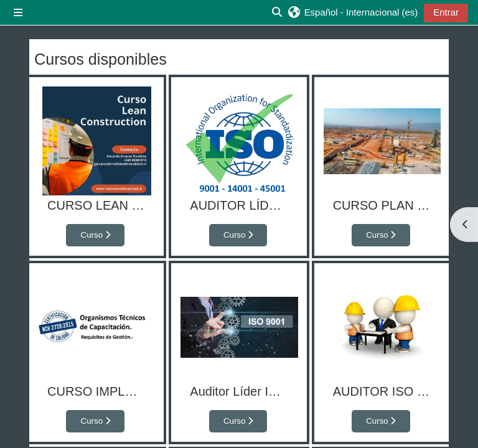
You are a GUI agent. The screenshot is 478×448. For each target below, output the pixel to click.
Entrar (446, 12)
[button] (352, 12)
